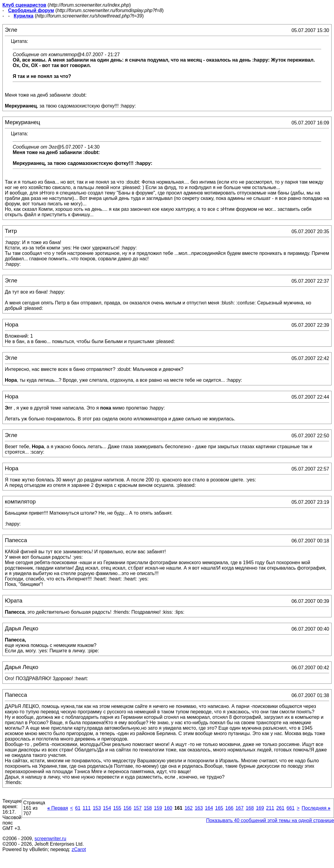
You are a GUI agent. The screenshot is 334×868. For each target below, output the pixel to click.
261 (280, 808)
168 (250, 808)
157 (138, 808)
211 (270, 808)
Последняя (316, 808)
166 (229, 808)
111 (87, 808)
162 (189, 808)
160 (168, 808)
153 (97, 808)
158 (148, 808)
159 (158, 808)
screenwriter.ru (50, 839)
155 (117, 808)
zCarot (79, 849)
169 (260, 808)
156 (128, 808)
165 (219, 808)
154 (107, 808)
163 (199, 808)
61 (78, 808)
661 (291, 808)
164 (209, 808)
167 (239, 808)
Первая (58, 808)
